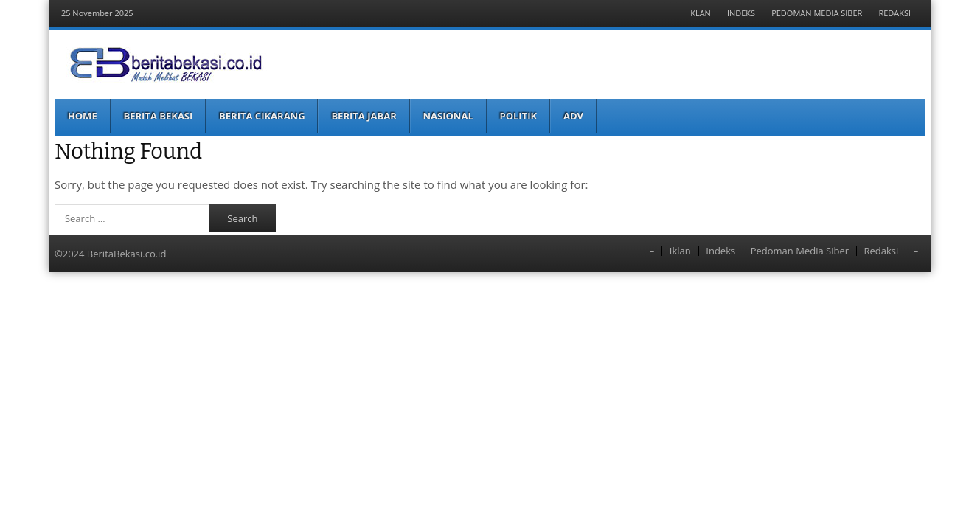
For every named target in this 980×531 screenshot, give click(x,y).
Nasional (448, 116)
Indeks (741, 13)
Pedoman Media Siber (817, 13)
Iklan (699, 13)
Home (83, 116)
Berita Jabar (364, 116)
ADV (573, 116)
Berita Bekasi (158, 116)
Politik (519, 116)
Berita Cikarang (262, 116)
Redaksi (894, 13)
